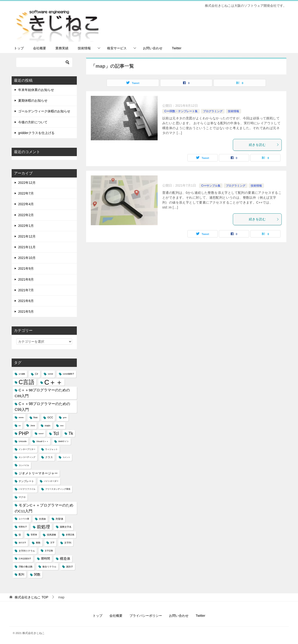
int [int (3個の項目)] (20, 426)
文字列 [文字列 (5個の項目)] (68, 543)
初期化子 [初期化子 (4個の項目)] (23, 527)
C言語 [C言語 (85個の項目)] (27, 382)
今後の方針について (33, 122)
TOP (31, 597)
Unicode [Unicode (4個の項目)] (23, 441)
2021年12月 (27, 236)
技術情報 (84, 48)
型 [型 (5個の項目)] (20, 535)
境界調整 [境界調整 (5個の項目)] (51, 535)
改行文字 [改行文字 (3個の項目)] (22, 543)
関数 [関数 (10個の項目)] (37, 575)
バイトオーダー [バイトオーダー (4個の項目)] (51, 481)
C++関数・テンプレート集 (181, 111)
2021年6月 (26, 301)
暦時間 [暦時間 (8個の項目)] (46, 559)
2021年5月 (26, 312)
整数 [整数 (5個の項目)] (38, 543)
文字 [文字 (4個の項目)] (52, 543)
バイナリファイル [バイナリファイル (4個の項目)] (27, 489)
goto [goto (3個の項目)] (65, 418)
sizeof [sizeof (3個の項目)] (41, 434)
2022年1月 (26, 226)
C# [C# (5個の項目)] (36, 374)
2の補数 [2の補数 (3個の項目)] (22, 374)
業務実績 (62, 48)
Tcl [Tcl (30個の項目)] (56, 433)
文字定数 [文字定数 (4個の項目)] (49, 551)
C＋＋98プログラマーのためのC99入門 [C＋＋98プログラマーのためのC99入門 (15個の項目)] (42, 407)
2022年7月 (26, 193)
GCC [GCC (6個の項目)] (50, 417)
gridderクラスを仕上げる (36, 133)
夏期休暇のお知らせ (33, 101)
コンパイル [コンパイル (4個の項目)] (24, 465)
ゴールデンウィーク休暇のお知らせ (44, 111)
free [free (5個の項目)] (36, 418)
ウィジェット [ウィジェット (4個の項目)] (51, 449)
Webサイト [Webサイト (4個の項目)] (64, 441)
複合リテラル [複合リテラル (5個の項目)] (49, 567)
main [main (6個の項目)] (47, 426)
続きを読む (264, 145)
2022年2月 (26, 215)
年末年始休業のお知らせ (36, 90)
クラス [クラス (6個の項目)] (49, 457)
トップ (19, 48)
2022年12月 (27, 183)
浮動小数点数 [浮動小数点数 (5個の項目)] (26, 567)
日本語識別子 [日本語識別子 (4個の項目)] (25, 559)
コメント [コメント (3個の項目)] (66, 457)
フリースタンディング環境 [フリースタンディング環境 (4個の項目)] (58, 489)
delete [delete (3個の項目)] (21, 418)
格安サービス (117, 48)
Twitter (177, 48)
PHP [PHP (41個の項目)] (24, 433)
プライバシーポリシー (146, 616)
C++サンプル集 (211, 186)
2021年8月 (26, 279)
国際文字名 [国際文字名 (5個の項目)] (66, 527)
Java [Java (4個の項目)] (33, 426)
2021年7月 (26, 290)
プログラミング (213, 111)
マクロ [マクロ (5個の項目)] (22, 497)
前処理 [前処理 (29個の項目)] (43, 527)
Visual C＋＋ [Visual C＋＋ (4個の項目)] (42, 441)
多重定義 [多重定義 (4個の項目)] (70, 535)
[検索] (44, 62)
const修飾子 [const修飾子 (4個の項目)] (69, 374)
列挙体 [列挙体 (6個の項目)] (59, 519)
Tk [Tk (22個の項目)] (71, 433)
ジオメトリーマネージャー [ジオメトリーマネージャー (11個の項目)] (38, 473)
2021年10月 (27, 258)
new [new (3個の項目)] (62, 426)
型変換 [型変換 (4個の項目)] (34, 535)
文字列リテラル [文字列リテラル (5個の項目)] (27, 551)
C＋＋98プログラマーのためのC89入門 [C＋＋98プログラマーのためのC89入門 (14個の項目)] (42, 393)
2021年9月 (26, 268)
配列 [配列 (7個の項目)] (21, 574)
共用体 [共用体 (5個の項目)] (42, 519)
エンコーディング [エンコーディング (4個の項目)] (27, 457)
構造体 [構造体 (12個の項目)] (65, 559)
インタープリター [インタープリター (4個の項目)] (27, 449)
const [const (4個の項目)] (50, 374)
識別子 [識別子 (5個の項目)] (70, 567)
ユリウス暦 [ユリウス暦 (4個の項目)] (24, 519)
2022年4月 (26, 204)
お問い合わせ (153, 48)
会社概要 (40, 48)
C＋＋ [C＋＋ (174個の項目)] (53, 382)
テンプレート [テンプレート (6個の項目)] (26, 481)
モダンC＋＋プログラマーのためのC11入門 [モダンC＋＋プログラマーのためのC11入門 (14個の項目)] (44, 508)
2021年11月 (27, 247)
